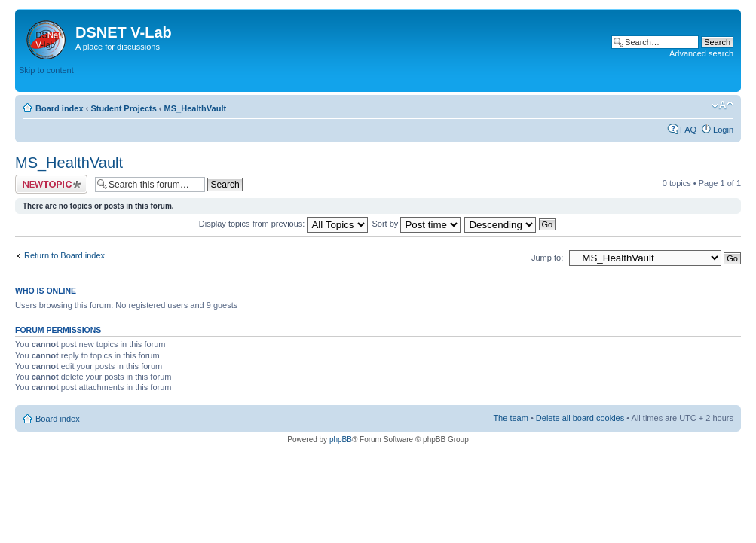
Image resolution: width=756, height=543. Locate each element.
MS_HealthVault (196, 108)
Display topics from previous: (284, 224)
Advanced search (701, 53)
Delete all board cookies (580, 418)
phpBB (341, 439)
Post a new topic (51, 184)
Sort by (417, 224)
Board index (60, 108)
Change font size (722, 105)
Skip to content (46, 70)
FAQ (688, 130)
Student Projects (123, 108)
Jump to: (547, 258)
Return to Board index (64, 255)
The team (510, 418)
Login (723, 130)
